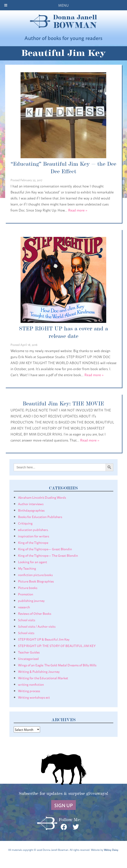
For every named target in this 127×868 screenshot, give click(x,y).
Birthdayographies (31, 510)
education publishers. (33, 529)
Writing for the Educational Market (43, 678)
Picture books (28, 587)
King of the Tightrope (33, 542)
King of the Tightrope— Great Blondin (45, 549)
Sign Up (63, 805)
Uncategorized (28, 658)
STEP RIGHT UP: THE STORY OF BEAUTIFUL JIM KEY (57, 646)
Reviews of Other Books (35, 613)
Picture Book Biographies (36, 581)
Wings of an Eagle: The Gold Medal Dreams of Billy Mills (57, 665)
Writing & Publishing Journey (39, 671)
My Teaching (27, 568)
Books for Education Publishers (40, 517)
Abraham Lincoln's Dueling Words (42, 497)
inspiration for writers (34, 536)
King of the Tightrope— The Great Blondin (48, 555)
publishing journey (31, 600)
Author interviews (31, 504)
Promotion (26, 594)
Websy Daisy (111, 850)
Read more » (78, 210)
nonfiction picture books (35, 575)
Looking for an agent (33, 562)
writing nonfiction (31, 684)
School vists (26, 633)
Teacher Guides (29, 652)
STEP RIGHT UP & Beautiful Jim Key (44, 639)
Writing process (29, 691)
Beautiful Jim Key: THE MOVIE (63, 403)
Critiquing (25, 523)
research (24, 607)
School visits (27, 620)
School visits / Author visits (37, 626)
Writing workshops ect (34, 697)
